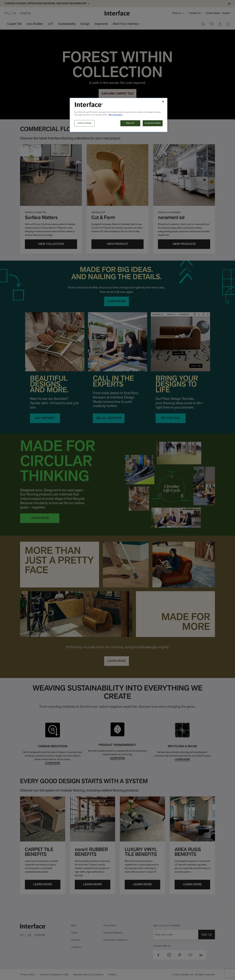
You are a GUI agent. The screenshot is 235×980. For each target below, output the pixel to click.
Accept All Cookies (153, 123)
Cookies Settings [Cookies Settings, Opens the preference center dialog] (84, 123)
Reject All (130, 123)
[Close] (163, 102)
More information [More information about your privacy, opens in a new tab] (116, 115)
